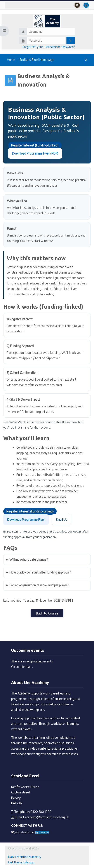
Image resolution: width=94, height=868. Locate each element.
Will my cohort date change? (29, 559)
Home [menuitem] (11, 60)
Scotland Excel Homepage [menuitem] (37, 60)
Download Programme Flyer (26, 520)
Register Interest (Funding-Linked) (35, 145)
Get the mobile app (21, 862)
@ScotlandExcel (24, 832)
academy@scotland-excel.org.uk (47, 817)
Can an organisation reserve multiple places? (39, 585)
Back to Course (47, 613)
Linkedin (43, 832)
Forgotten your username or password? (49, 47)
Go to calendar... (22, 667)
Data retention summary (25, 857)
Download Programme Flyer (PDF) (35, 153)
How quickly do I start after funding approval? (40, 572)
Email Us (61, 520)
